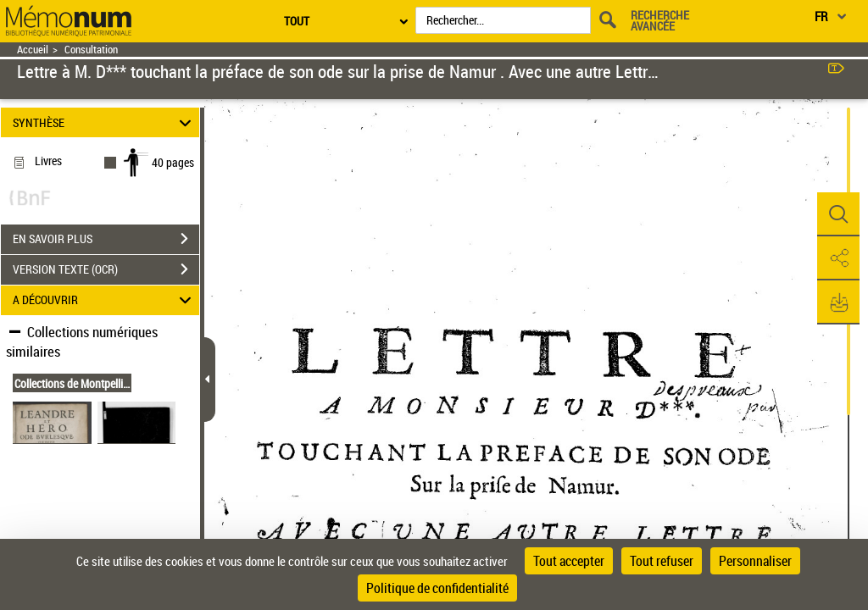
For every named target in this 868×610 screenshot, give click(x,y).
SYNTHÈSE (105, 122)
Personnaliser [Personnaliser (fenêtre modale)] (755, 561)
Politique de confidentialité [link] (437, 588)
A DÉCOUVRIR (105, 300)
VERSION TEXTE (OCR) (106, 269)
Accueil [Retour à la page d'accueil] (33, 50)
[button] (838, 214)
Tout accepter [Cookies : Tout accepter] (569, 561)
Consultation (91, 50)
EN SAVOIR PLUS (106, 239)
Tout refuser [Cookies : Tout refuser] (662, 561)
